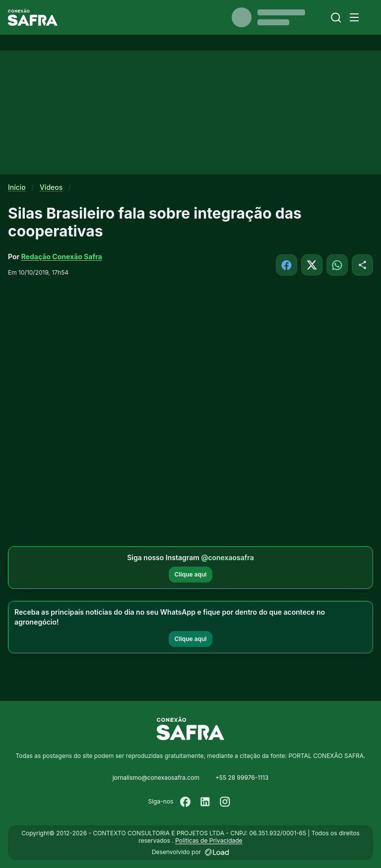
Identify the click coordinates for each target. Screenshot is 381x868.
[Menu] (354, 17)
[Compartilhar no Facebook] (286, 265)
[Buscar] (336, 18)
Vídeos (51, 187)
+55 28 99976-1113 (242, 778)
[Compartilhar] (362, 265)
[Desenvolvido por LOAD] (217, 852)
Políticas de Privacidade (209, 840)
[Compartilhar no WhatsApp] (337, 265)
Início (17, 187)
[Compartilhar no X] (312, 265)
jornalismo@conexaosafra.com (156, 778)
